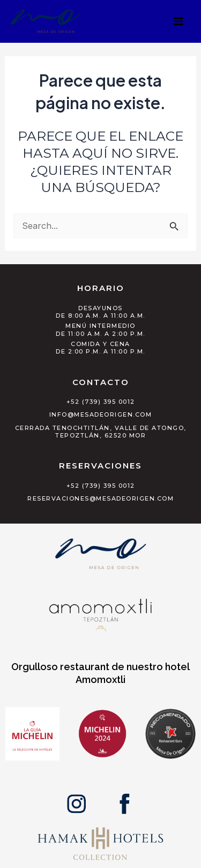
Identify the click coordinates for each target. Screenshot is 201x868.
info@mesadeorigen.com (101, 414)
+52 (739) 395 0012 (101, 402)
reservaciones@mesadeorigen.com (100, 498)
